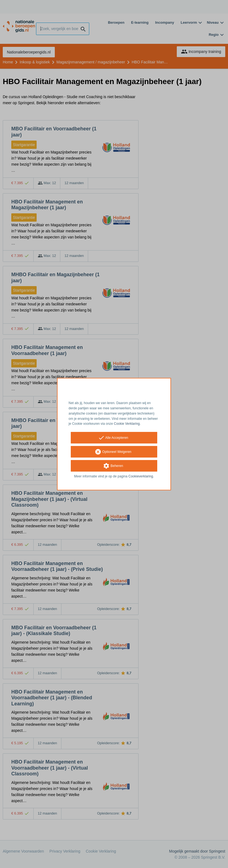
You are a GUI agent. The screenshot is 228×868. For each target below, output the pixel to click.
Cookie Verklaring (127, 424)
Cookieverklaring (141, 476)
